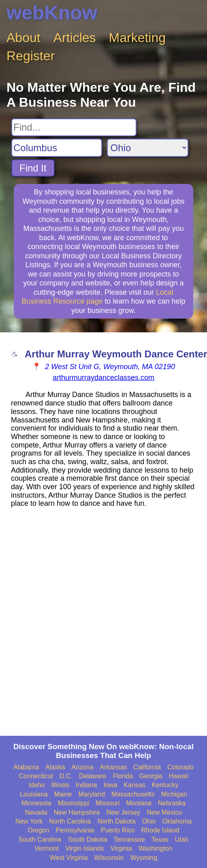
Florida (123, 776)
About (23, 38)
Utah (182, 839)
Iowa (111, 785)
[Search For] (74, 127)
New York (29, 821)
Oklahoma (177, 821)
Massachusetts (133, 794)
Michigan (174, 794)
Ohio (149, 821)
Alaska (55, 767)
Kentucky (165, 785)
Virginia (121, 848)
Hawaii (178, 776)
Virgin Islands (85, 848)
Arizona (82, 767)
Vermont (47, 848)
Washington (156, 848)
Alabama (26, 767)
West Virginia (69, 858)
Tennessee (129, 839)
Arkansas (114, 767)
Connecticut (36, 776)
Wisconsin (109, 858)
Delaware (93, 776)
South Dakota (87, 839)
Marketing (138, 38)
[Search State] (148, 148)
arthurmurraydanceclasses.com (103, 378)
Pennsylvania (75, 830)
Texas (160, 839)
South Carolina (40, 839)
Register (31, 56)
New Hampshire (77, 812)
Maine (63, 794)
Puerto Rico (118, 830)
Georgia (151, 776)
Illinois (60, 785)
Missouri (108, 803)
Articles (75, 38)
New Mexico (164, 812)
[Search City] (57, 148)
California (147, 767)
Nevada (36, 812)
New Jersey (124, 812)
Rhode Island (160, 830)
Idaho (37, 785)
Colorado (180, 767)
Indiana (86, 785)
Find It (33, 168)
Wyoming (144, 858)
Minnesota (36, 803)
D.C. (66, 776)
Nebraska (172, 803)
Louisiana (34, 794)
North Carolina (70, 821)
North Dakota (116, 821)
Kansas (134, 785)
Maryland (92, 794)
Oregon (38, 830)
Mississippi (74, 803)
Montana (139, 803)
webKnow (52, 13)
